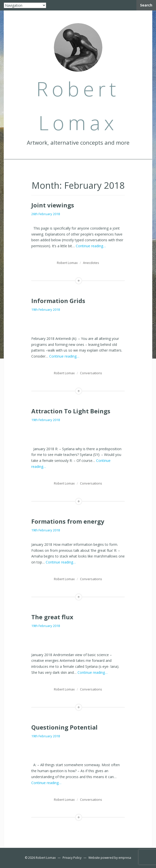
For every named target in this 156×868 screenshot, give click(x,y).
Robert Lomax (67, 263)
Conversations (91, 373)
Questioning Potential (64, 727)
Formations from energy (68, 521)
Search (146, 5)
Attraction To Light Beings (71, 411)
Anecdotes (91, 263)
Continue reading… (91, 246)
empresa (125, 858)
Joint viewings (53, 205)
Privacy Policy (72, 858)
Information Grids (58, 301)
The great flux (52, 617)
